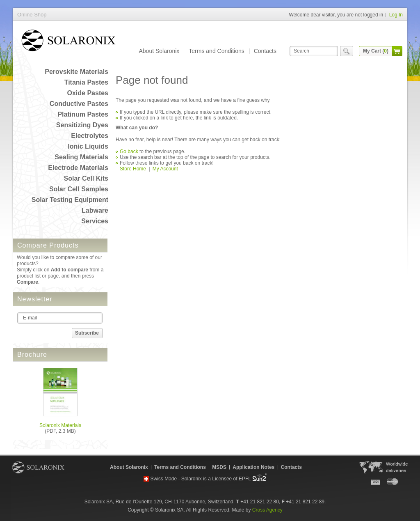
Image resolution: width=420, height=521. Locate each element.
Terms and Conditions (216, 51)
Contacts (265, 51)
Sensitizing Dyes (82, 125)
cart (397, 51)
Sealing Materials (81, 157)
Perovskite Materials (76, 72)
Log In (396, 15)
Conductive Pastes (79, 104)
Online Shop (68, 42)
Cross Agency (267, 510)
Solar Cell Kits (86, 178)
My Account (165, 169)
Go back (129, 151)
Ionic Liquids (88, 146)
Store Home (133, 169)
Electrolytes (90, 136)
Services (95, 221)
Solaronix (38, 467)
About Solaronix (159, 51)
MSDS (219, 467)
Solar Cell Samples (79, 189)
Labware (95, 210)
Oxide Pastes (88, 93)
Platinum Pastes (83, 114)
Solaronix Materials (60, 425)
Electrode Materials (78, 168)
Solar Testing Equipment (70, 200)
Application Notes (253, 467)
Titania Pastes (86, 82)
